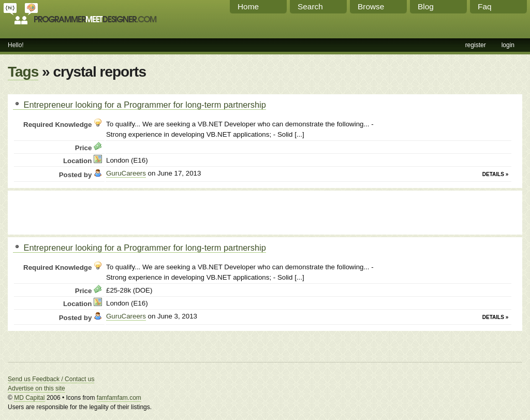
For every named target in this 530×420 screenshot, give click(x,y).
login (508, 45)
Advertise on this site (36, 388)
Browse (371, 6)
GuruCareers (126, 173)
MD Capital (29, 398)
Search (310, 6)
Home (248, 6)
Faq (485, 6)
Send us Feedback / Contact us (51, 379)
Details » (495, 174)
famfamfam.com (119, 398)
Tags (23, 72)
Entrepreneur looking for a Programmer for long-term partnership (139, 105)
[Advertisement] (134, 211)
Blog (426, 6)
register (476, 45)
